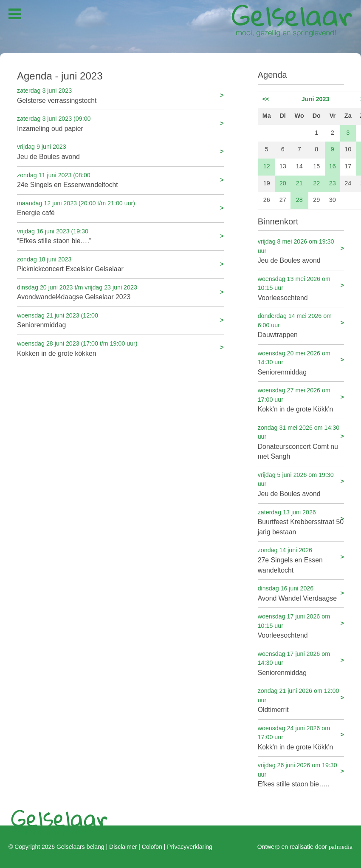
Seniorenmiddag (120, 320)
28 (299, 200)
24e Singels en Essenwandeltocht (120, 180)
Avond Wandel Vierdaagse (301, 593)
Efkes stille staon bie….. (301, 774)
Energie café (120, 208)
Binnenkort (278, 221)
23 (333, 183)
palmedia (341, 846)
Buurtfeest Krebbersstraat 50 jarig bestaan (301, 522)
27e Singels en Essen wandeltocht (301, 560)
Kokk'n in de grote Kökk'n (301, 399)
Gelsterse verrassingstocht (120, 95)
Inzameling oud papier (120, 123)
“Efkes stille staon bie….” (120, 236)
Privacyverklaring (189, 847)
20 (283, 183)
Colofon (152, 847)
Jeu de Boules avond (120, 151)
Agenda (272, 75)
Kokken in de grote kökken (120, 348)
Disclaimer (123, 847)
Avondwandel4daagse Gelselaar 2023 (120, 292)
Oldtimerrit (301, 700)
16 (333, 166)
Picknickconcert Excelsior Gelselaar (120, 264)
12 (267, 166)
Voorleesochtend (301, 288)
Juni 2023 (316, 99)
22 (316, 183)
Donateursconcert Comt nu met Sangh (301, 442)
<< (266, 99)
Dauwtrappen (301, 325)
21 (299, 183)
